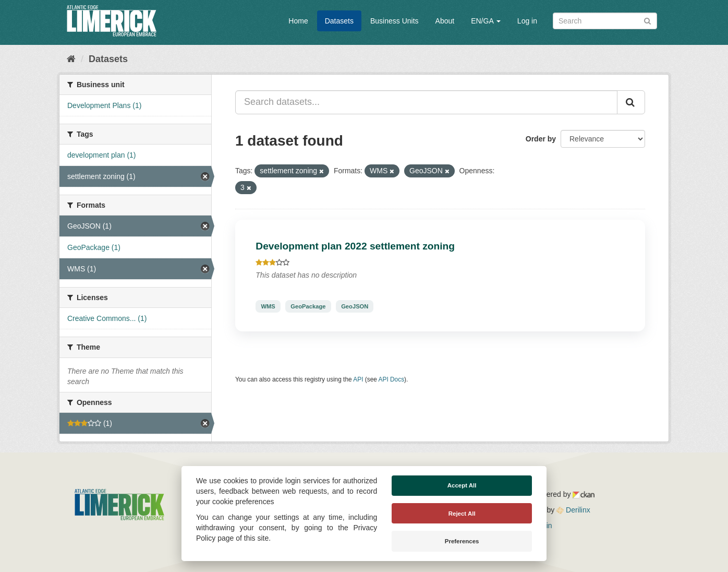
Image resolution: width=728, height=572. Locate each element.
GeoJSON (355, 306)
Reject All (462, 514)
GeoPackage (308, 306)
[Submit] (647, 20)
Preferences (462, 541)
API (358, 379)
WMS (268, 306)
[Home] (71, 59)
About (445, 21)
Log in (527, 21)
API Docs (392, 379)
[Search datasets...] (426, 102)
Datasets (339, 21)
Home (298, 21)
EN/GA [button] (486, 21)
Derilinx (573, 510)
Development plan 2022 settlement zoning (355, 246)
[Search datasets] (605, 21)
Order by (541, 139)
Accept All (462, 485)
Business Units (395, 21)
